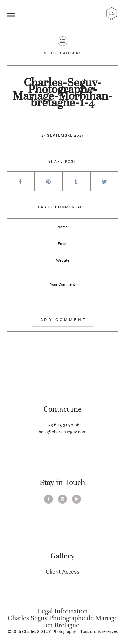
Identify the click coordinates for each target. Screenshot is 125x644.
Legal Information (63, 611)
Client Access (62, 571)
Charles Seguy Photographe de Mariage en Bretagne (63, 622)
